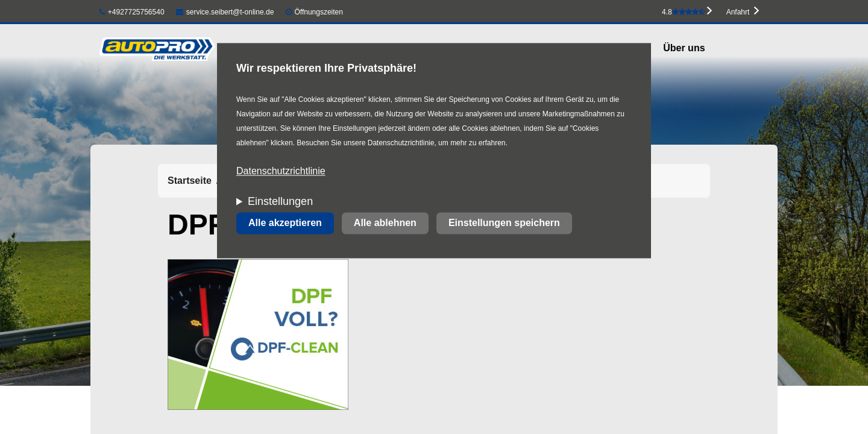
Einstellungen (280, 202)
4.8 (684, 12)
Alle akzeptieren (285, 223)
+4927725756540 (132, 12)
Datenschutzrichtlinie (281, 171)
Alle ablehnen (385, 223)
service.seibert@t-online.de (225, 12)
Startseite (190, 181)
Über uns (684, 48)
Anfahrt (738, 12)
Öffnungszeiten (319, 12)
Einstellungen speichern (504, 223)
